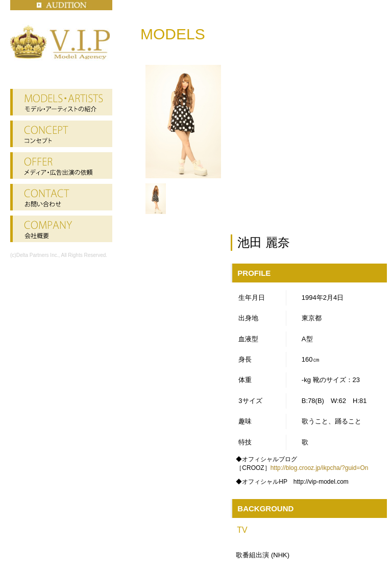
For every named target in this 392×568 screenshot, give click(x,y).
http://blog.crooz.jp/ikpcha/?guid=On (320, 468)
